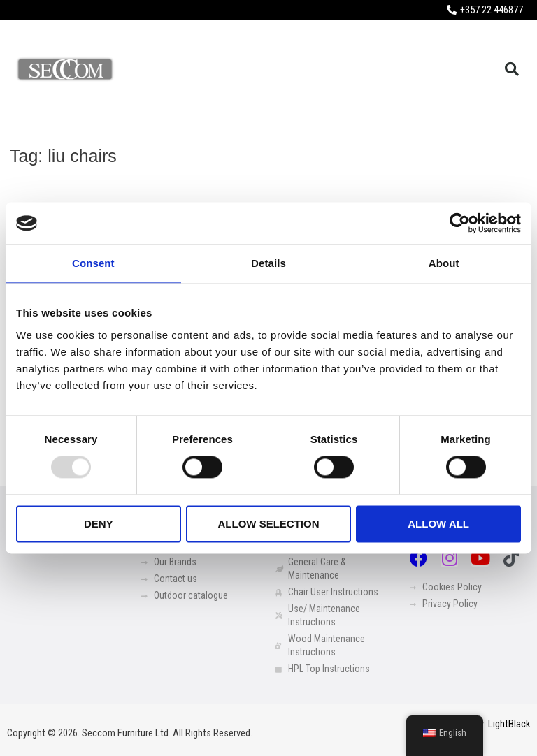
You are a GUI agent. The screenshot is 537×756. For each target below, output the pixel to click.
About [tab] (444, 263)
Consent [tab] (93, 263)
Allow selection (268, 524)
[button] (512, 69)
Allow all (438, 524)
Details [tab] (268, 263)
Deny (99, 524)
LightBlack (509, 724)
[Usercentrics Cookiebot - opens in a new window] (460, 223)
